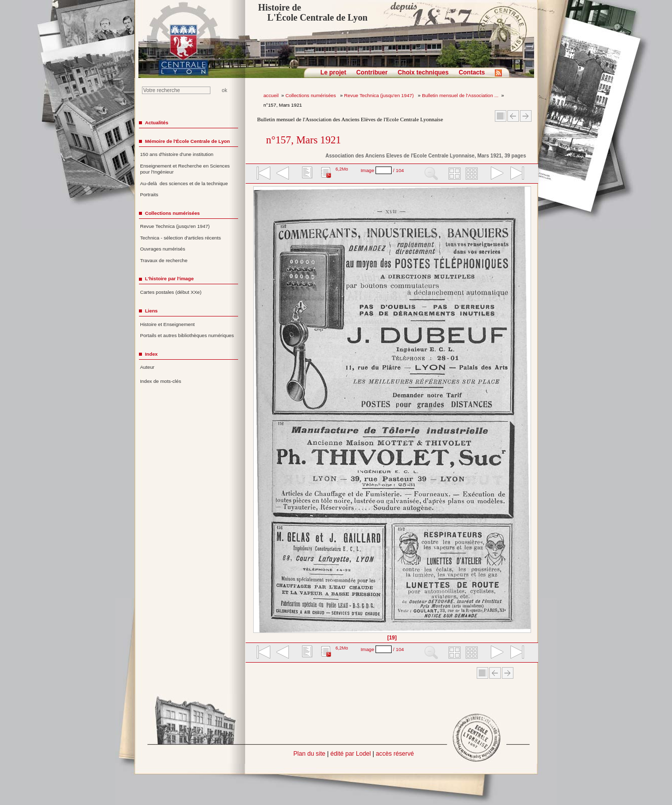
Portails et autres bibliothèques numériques (187, 335)
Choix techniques (423, 72)
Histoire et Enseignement (167, 324)
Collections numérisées (311, 95)
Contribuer (372, 72)
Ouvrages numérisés (163, 249)
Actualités (157, 123)
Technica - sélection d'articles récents (180, 238)
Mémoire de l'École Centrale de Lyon (188, 141)
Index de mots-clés (161, 381)
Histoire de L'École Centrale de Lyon (313, 13)
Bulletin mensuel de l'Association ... (460, 95)
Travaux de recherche (164, 260)
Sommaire (501, 116)
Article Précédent (513, 116)
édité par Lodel (350, 754)
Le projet (333, 72)
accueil (271, 95)
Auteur (147, 367)
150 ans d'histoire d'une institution (177, 154)
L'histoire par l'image (169, 278)
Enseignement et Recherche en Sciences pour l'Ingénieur (185, 169)
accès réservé (395, 754)
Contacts (472, 72)
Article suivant (526, 116)
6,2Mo (342, 169)
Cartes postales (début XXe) (171, 292)
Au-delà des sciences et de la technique (184, 183)
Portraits (149, 194)
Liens (151, 311)
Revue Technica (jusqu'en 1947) (380, 95)
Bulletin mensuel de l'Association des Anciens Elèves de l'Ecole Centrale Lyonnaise (350, 119)
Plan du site (310, 754)
